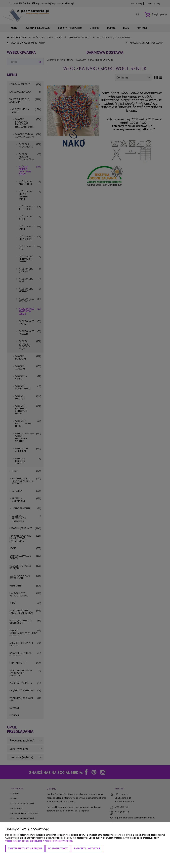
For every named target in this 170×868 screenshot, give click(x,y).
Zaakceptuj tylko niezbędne (25, 848)
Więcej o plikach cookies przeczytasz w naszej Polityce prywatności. (39, 841)
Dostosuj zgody (58, 848)
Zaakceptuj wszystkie (87, 848)
